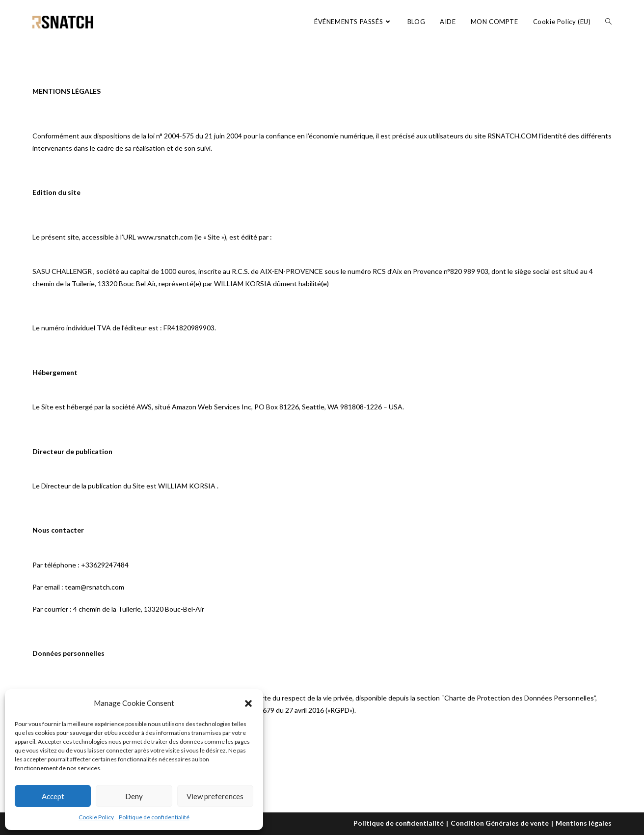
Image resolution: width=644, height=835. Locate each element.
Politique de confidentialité (154, 817)
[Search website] (608, 22)
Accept (53, 796)
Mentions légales (584, 823)
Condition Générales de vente (500, 823)
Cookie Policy (96, 817)
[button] (248, 703)
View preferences (215, 796)
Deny (134, 796)
